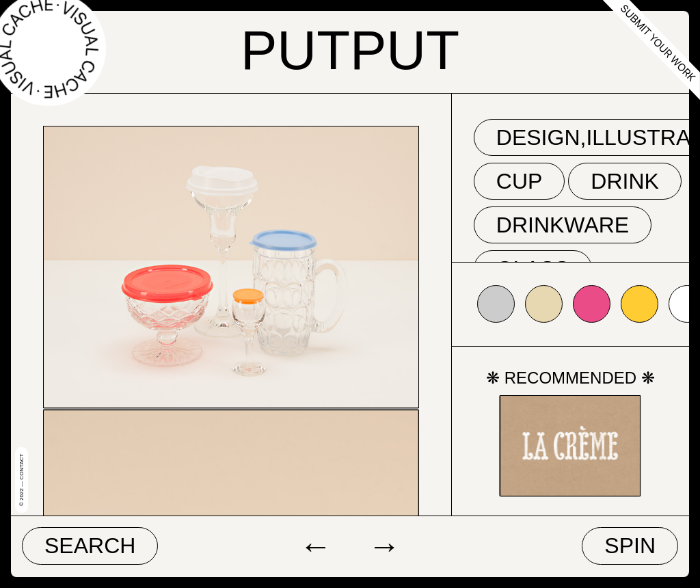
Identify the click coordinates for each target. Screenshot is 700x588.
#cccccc (496, 304)
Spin (630, 546)
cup (520, 181)
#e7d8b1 (544, 304)
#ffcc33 (640, 304)
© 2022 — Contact (22, 480)
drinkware (563, 225)
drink (625, 181)
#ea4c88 (592, 304)
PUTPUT (350, 50)
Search (90, 546)
